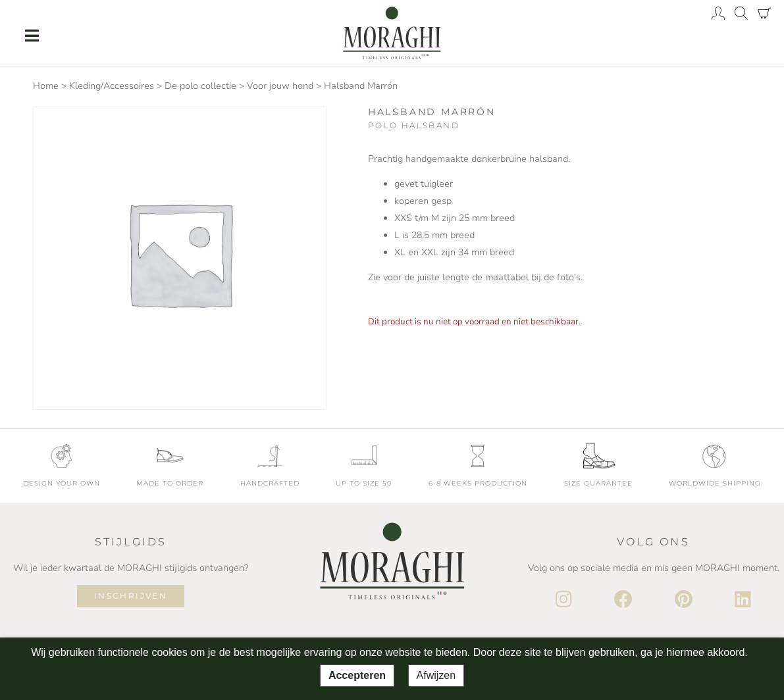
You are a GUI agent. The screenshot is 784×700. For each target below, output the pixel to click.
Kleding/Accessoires (112, 86)
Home (46, 86)
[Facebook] (623, 600)
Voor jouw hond (280, 86)
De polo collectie (200, 86)
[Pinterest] (684, 600)
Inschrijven (131, 596)
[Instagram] (564, 600)
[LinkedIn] (743, 600)
